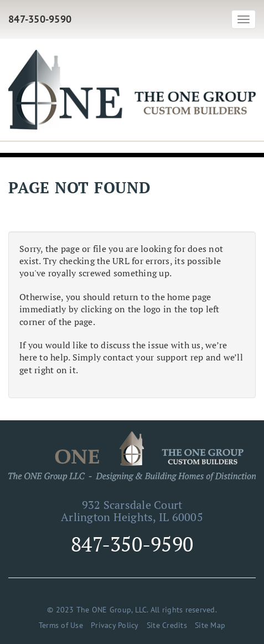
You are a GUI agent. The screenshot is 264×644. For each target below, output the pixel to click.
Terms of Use (61, 625)
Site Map (210, 625)
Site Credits (167, 625)
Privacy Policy (115, 625)
